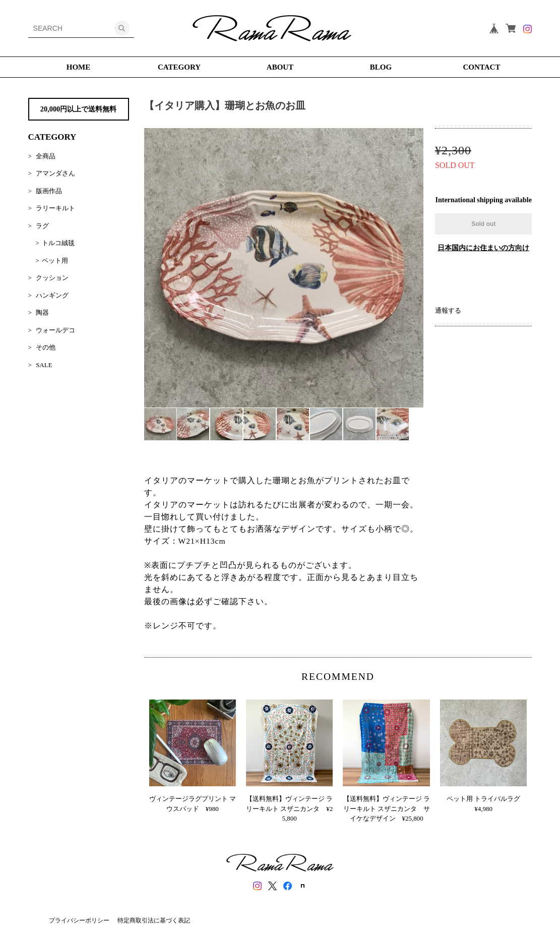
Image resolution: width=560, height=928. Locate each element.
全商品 (46, 156)
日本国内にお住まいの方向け (483, 248)
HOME (79, 67)
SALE (44, 365)
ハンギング (52, 295)
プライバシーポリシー (79, 920)
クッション (52, 278)
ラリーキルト (55, 208)
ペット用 (55, 260)
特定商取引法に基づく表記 (154, 920)
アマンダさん (55, 173)
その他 (46, 347)
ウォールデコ (55, 330)
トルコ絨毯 (58, 243)
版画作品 (49, 191)
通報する (448, 310)
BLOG (381, 67)
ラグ (42, 226)
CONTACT (482, 67)
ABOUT (280, 67)
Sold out (483, 224)
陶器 (42, 312)
